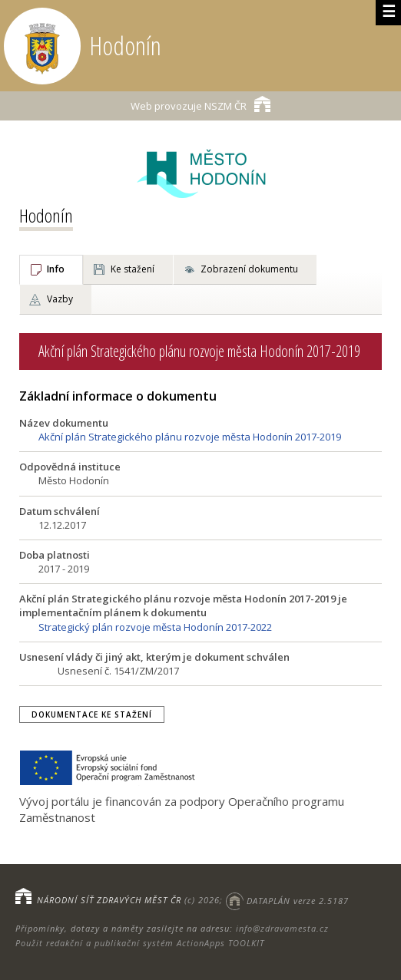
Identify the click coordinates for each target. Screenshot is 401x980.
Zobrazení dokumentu (249, 269)
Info (56, 269)
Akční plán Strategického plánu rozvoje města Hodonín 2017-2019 (190, 437)
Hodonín (46, 215)
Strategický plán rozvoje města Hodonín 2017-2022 (155, 627)
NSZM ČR (200, 104)
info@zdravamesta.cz (282, 928)
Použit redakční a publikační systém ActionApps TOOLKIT (140, 943)
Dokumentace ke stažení (92, 714)
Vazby (60, 299)
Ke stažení (133, 269)
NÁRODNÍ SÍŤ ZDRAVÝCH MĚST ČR (109, 901)
